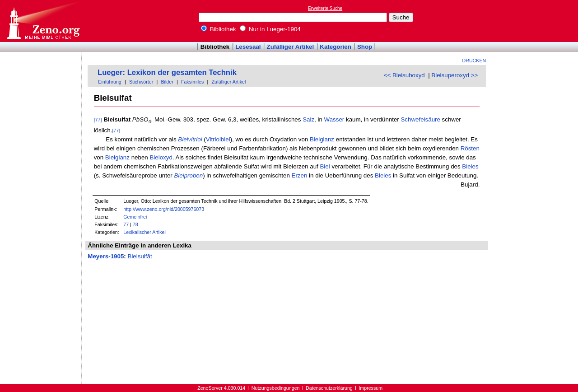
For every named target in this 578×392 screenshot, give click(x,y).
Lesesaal (248, 47)
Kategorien (336, 47)
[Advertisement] (536, 21)
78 (135, 224)
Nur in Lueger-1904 (270, 29)
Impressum (371, 388)
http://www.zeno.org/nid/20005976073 (164, 209)
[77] (98, 120)
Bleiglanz (322, 139)
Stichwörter (141, 82)
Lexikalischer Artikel (144, 232)
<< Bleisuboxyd (404, 75)
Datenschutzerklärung (329, 388)
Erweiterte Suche (325, 8)
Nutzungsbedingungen (276, 388)
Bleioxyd (161, 157)
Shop (365, 47)
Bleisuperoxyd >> (454, 75)
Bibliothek (219, 29)
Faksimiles (192, 82)
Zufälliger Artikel (291, 47)
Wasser (334, 119)
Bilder (167, 82)
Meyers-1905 (106, 256)
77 (126, 224)
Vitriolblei (218, 139)
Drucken (474, 61)
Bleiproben (188, 175)
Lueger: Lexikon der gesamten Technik (167, 72)
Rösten (470, 148)
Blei (325, 166)
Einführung (110, 82)
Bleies (470, 166)
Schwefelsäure (420, 119)
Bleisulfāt (140, 256)
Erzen (300, 175)
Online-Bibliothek (43, 21)
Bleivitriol (190, 139)
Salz (308, 119)
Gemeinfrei (135, 217)
